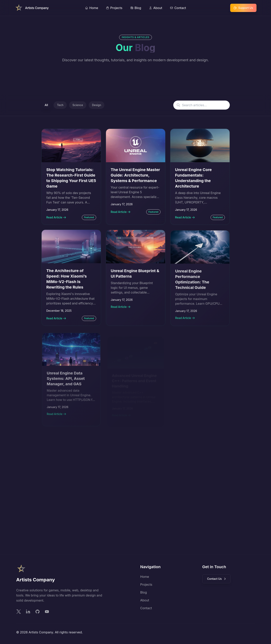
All (46, 105)
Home (145, 577)
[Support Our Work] (243, 8)
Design (97, 105)
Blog (144, 592)
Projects (146, 584)
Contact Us (217, 579)
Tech (60, 105)
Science (78, 105)
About (145, 600)
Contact (146, 608)
